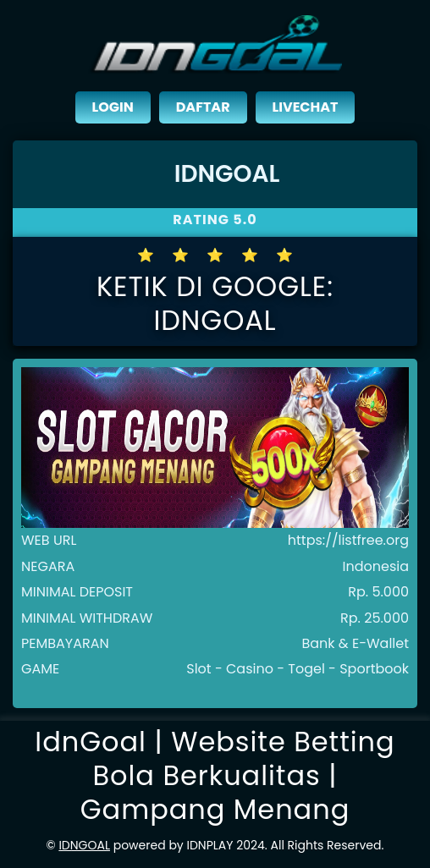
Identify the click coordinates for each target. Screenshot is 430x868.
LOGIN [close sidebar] (113, 107)
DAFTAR (203, 107)
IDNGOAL (84, 845)
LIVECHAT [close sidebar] (306, 107)
